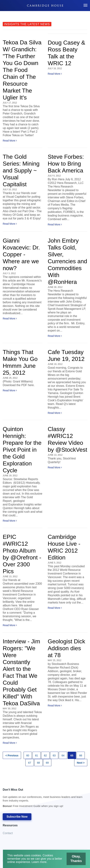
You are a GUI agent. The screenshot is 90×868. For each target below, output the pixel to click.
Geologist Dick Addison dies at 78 (66, 648)
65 (72, 755)
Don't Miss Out (43, 799)
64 (63, 755)
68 (38, 763)
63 (54, 755)
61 (37, 755)
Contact (8, 833)
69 (47, 763)
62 (45, 755)
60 (28, 755)
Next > (81, 763)
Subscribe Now (17, 817)
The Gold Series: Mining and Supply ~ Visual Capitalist (21, 170)
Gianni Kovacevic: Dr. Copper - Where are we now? (21, 254)
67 (30, 763)
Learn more (39, 862)
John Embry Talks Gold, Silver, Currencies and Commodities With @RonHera (67, 261)
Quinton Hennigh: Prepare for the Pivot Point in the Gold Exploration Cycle (22, 450)
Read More (10, 141)
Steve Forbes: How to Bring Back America (66, 164)
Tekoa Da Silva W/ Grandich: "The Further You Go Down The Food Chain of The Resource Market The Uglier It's (22, 70)
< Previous (12, 755)
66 (81, 755)
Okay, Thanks (77, 858)
